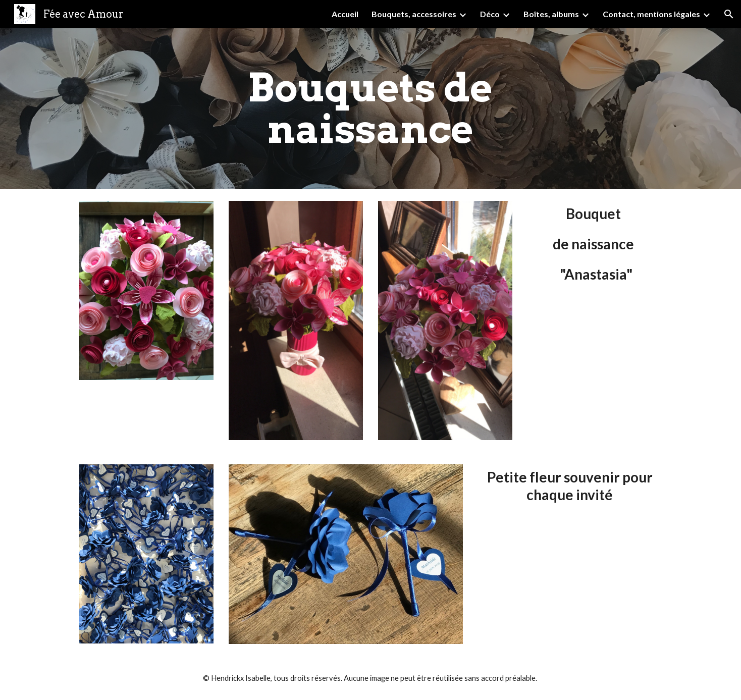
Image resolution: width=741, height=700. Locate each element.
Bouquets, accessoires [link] (414, 14)
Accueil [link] (345, 14)
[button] (729, 14)
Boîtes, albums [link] (551, 14)
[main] (371, 109)
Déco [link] (490, 14)
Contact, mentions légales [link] (651, 14)
